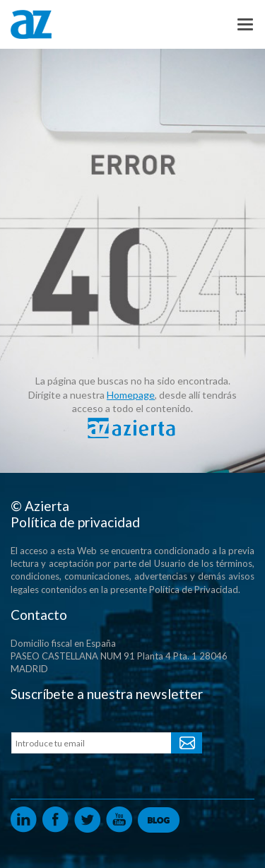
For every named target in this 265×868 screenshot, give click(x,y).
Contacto (39, 615)
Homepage (131, 395)
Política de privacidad (75, 522)
